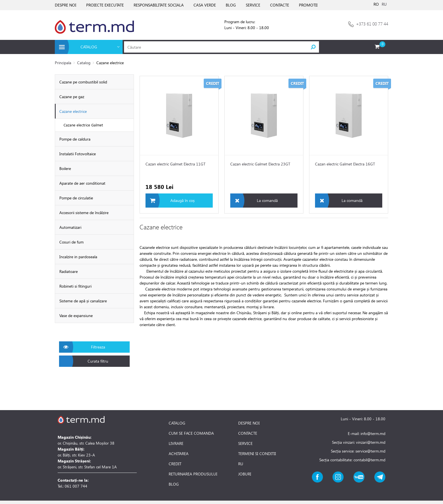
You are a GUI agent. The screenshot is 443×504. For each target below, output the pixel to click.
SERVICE (253, 5)
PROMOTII (308, 5)
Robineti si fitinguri (75, 286)
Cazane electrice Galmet (83, 125)
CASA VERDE (205, 5)
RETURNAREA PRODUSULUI (193, 474)
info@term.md (373, 433)
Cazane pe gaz (72, 97)
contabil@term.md (369, 460)
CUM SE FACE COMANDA (191, 433)
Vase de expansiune (76, 315)
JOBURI (245, 474)
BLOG (231, 5)
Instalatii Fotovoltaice (78, 154)
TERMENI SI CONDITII (257, 454)
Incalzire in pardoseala (78, 257)
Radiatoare (69, 271)
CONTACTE (280, 5)
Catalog (84, 63)
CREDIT (175, 464)
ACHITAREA (179, 454)
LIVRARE (176, 443)
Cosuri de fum (71, 242)
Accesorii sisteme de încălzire (84, 213)
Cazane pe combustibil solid (83, 82)
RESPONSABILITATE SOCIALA (159, 5)
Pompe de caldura (75, 139)
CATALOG (177, 423)
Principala (63, 63)
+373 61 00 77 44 (372, 24)
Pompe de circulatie (76, 198)
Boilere (65, 168)
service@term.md (370, 451)
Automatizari (70, 227)
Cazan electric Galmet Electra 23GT (260, 164)
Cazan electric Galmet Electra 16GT (345, 164)
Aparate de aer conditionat (82, 183)
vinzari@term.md (371, 442)
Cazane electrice (73, 111)
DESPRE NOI (66, 5)
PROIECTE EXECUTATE (105, 5)
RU (384, 4)
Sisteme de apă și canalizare (83, 301)
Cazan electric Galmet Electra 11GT (175, 164)
